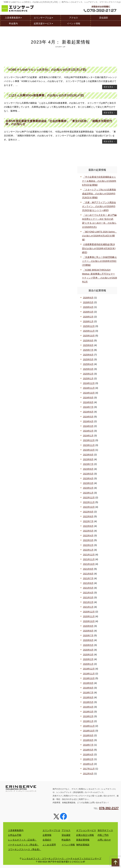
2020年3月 (88, 655)
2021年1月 (88, 607)
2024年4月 (88, 421)
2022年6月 (88, 526)
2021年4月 (88, 593)
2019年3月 (88, 712)
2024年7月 (88, 407)
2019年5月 (88, 702)
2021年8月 (88, 574)
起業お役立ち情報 (85, 835)
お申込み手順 (15, 835)
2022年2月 (88, 545)
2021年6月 (88, 583)
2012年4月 (88, 774)
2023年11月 (89, 445)
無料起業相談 (83, 845)
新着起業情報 (83, 840)
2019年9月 (88, 683)
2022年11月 (89, 502)
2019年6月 (88, 697)
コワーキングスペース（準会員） (25, 849)
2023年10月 (89, 450)
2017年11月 (89, 769)
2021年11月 (89, 559)
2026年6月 (88, 298)
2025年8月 (88, 345)
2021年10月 (89, 564)
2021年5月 (88, 588)
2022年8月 (88, 516)
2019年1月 (88, 721)
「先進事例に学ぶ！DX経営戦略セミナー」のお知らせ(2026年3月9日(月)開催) (99, 261)
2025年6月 (88, 355)
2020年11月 (89, 616)
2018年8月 (88, 740)
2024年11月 (89, 388)
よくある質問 (49, 845)
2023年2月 (88, 488)
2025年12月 (89, 326)
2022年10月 (89, 507)
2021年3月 (88, 597)
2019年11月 (89, 674)
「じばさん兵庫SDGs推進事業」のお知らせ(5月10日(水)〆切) (45, 95)
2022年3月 (88, 540)
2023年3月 (88, 483)
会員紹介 (47, 840)
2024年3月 (88, 426)
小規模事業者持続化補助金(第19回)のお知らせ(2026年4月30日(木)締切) (99, 248)
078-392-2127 (109, 808)
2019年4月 (88, 707)
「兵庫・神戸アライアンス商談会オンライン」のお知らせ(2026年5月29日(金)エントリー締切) (99, 206)
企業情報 (47, 835)
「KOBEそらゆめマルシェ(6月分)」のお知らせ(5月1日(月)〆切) (46, 70)
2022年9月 (88, 512)
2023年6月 (88, 469)
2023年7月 (88, 464)
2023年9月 (88, 455)
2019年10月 (89, 678)
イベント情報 (74, 23)
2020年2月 (88, 659)
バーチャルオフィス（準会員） (23, 845)
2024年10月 (89, 393)
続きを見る (110, 87)
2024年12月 (89, 383)
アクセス (74, 17)
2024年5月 (88, 417)
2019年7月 (88, 693)
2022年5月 (88, 531)
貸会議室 (104, 17)
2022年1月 (88, 550)
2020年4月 (88, 650)
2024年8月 (88, 402)
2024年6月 (88, 412)
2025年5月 (88, 359)
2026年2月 (88, 317)
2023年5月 (88, 474)
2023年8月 (88, 459)
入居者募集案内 (13, 17)
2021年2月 (88, 602)
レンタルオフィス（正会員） (22, 840)
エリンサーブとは (43, 17)
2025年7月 (88, 350)
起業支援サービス (43, 23)
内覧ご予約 (103, 835)
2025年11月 (89, 331)
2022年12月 (89, 498)
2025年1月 (88, 379)
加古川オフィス (105, 830)
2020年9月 (88, 626)
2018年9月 (88, 735)
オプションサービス (86, 830)
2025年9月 (88, 341)
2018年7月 (88, 745)
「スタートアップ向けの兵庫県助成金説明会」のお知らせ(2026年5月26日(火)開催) (99, 194)
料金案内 (13, 23)
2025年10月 (89, 336)
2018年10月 (89, 731)
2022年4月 (88, 536)
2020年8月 (88, 631)
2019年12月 (89, 669)
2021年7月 (88, 578)
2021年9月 (88, 569)
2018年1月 (88, 764)
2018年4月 (88, 754)
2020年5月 (88, 645)
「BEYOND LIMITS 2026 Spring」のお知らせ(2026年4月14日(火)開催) (99, 236)
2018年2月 (88, 759)
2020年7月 (88, 635)
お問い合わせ (104, 840)
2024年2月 (88, 431)
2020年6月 (88, 640)
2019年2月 (88, 716)
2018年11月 (89, 726)
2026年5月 (88, 302)
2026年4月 (88, 307)
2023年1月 (88, 493)
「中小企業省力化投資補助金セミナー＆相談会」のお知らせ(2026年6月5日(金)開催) (99, 181)
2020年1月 (88, 664)
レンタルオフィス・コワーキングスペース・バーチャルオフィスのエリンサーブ (62, 859)
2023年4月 (88, 478)
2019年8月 (88, 688)
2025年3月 (88, 369)
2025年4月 (88, 364)
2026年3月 (88, 312)
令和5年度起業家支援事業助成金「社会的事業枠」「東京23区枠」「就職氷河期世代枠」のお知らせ (59, 123)
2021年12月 (89, 555)
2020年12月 (89, 612)
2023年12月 (89, 440)
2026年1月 (88, 321)
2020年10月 (89, 621)
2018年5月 (88, 750)
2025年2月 (88, 374)
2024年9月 (88, 398)
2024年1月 (88, 436)
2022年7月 (88, 521)
